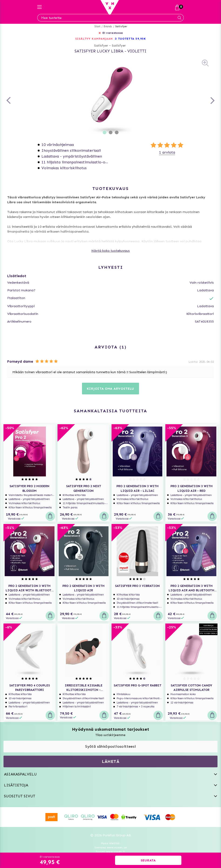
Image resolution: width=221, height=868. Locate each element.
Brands (108, 26)
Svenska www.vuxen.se (111, 847)
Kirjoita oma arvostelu (110, 389)
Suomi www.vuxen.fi (110, 852)
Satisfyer (121, 26)
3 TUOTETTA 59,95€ (131, 39)
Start (97, 26)
